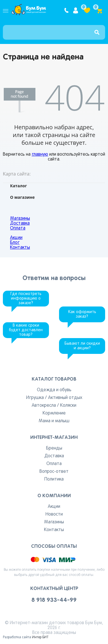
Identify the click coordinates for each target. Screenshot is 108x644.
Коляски (68, 406)
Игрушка (35, 398)
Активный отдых (65, 398)
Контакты (20, 248)
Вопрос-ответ (54, 472)
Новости (54, 514)
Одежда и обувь (54, 390)
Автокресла (44, 406)
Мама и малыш (54, 421)
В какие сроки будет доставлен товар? (26, 330)
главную (40, 155)
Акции (16, 238)
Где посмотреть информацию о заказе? (26, 299)
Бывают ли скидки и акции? (82, 346)
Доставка (20, 223)
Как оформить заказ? (82, 314)
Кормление (54, 413)
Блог (15, 243)
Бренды (54, 448)
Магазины (20, 219)
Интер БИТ (40, 637)
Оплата (18, 228)
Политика (54, 479)
